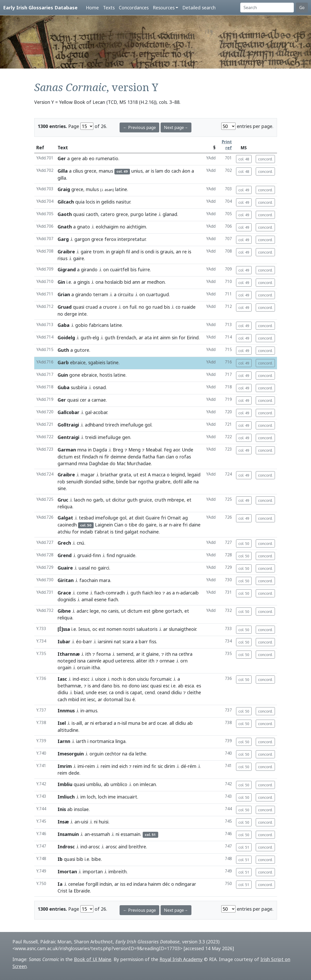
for (182, 337)
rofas (185, 457)
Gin (61, 282)
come (83, 593)
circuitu (126, 294)
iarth (81, 741)
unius (137, 171)
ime (112, 797)
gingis (84, 282)
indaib (87, 532)
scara (128, 641)
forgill (92, 884)
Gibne (64, 611)
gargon (82, 239)
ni (101, 457)
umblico (119, 784)
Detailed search (199, 8)
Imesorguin (71, 754)
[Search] (267, 8)
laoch (80, 500)
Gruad (65, 307)
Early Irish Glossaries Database (40, 7)
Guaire (153, 518)
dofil (178, 482)
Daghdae (99, 463)
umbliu (94, 784)
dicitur (119, 500)
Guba (64, 387)
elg (96, 337)
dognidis (67, 599)
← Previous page (139, 127)
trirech (112, 425)
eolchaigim (107, 227)
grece (97, 239)
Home (92, 8)
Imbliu (65, 784)
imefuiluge (132, 425)
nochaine (149, 532)
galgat (132, 532)
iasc (145, 686)
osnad (99, 387)
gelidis (108, 202)
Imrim (65, 766)
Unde (188, 450)
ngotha (146, 482)
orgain (64, 667)
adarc (82, 611)
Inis (62, 809)
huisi (104, 822)
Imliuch (66, 797)
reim (90, 766)
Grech (64, 543)
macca (159, 475)
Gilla (63, 171)
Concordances (134, 8)
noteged (67, 661)
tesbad (86, 518)
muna (134, 723)
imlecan (148, 784)
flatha (149, 457)
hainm (155, 884)
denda (134, 457)
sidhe (108, 482)
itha (96, 667)
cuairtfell (120, 269)
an (178, 252)
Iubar (64, 641)
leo (158, 593)
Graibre (66, 252)
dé (184, 766)
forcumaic (161, 679)
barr (88, 641)
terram (101, 294)
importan (93, 871)
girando (89, 269)
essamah (101, 834)
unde (91, 692)
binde (122, 482)
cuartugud (157, 294)
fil (128, 252)
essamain (130, 834)
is (153, 171)
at (131, 518)
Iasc (62, 679)
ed (129, 884)
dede (74, 773)
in (98, 202)
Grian (64, 294)
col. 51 (244, 847)
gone (75, 375)
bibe (96, 859)
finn (97, 555)
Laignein (104, 525)
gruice (145, 500)
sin (175, 337)
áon (186, 171)
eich (123, 766)
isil (124, 723)
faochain (89, 580)
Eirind (193, 337)
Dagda (100, 450)
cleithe (194, 692)
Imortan (67, 871)
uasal (84, 568)
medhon (156, 282)
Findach (90, 457)
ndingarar (186, 884)
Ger (62, 158)
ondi (150, 252)
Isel (62, 723)
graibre (163, 482)
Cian (119, 525)
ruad (158, 307)
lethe (141, 754)
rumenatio (107, 158)
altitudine (68, 730)
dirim (170, 766)
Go (302, 8)
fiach (99, 593)
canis (113, 611)
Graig (64, 189)
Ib (60, 859)
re (185, 252)
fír (107, 457)
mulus (92, 189)
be (144, 723)
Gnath (65, 227)
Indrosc (66, 847)
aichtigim (136, 227)
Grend (65, 555)
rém (192, 766)
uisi (85, 822)
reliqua (65, 506)
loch (91, 797)
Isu (128, 699)
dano (107, 686)
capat (136, 692)
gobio (81, 325)
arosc (94, 847)
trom (98, 252)
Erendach (126, 337)
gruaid (84, 555)
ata (148, 337)
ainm (165, 337)
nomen (114, 629)
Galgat (65, 518)
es (199, 686)
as (169, 593)
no (123, 227)
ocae (162, 723)
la (71, 891)
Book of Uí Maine (93, 959)
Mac (121, 463)
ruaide (189, 307)
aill (79, 723)
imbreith (118, 871)
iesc (91, 699)
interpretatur (132, 239)
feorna (103, 654)
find (111, 555)
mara (105, 580)
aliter (142, 661)
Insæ (63, 822)
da (131, 754)
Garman (67, 450)
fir (153, 766)
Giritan (66, 580)
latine (121, 189)
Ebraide (82, 891)
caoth (92, 214)
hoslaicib (114, 282)
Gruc (63, 500)
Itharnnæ (69, 654)
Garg (63, 239)
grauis (167, 252)
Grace (64, 593)
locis (90, 202)
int (156, 337)
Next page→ (176, 127)
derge (71, 314)
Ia (60, 884)
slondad (93, 482)
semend (125, 654)
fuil (133, 307)
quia (80, 202)
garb (98, 500)
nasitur (123, 202)
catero (108, 214)
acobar (100, 412)
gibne (158, 611)
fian (160, 457)
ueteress (125, 661)
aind (123, 847)
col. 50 (244, 543)
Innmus (66, 711)
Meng (134, 450)
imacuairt (127, 797)
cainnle (94, 661)
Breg (118, 450)
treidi (91, 437)
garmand (67, 463)
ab (85, 158)
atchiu (64, 532)
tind (119, 532)
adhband (94, 425)
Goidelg (66, 337)
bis (133, 269)
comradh (115, 593)
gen (126, 437)
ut (136, 475)
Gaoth (65, 214)
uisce (101, 679)
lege (94, 611)
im (83, 797)
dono (134, 686)
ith (88, 654)
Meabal (154, 450)
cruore (110, 307)
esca (189, 686)
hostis (106, 375)
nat (118, 641)
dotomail (113, 699)
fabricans (99, 325)
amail (87, 599)
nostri (129, 629)
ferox (110, 239)
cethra (186, 654)
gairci (103, 568)
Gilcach (66, 202)
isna (81, 661)
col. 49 (244, 190)
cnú (81, 543)
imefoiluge (107, 518)
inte (82, 314)
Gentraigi (68, 437)
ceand (164, 692)
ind (76, 679)
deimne (118, 457)
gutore (82, 350)
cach (176, 171)
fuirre (144, 269)
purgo (137, 214)
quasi (79, 214)
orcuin (84, 667)
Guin (63, 375)
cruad (92, 307)
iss (123, 884)
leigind (178, 475)
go (148, 307)
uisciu (143, 679)
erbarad (104, 723)
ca (111, 692)
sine (62, 488)
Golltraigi (68, 425)
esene (100, 599)
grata (125, 475)
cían (170, 457)
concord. (265, 159)
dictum (65, 457)
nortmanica (102, 741)
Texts (109, 8)
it (143, 654)
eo (92, 158)
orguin (96, 754)
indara (140, 884)
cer (83, 400)
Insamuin (68, 834)
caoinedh (67, 525)
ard (152, 723)
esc (166, 686)
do (167, 171)
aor (176, 450)
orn (184, 661)
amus (91, 711)
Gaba (64, 325)
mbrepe (176, 500)
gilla (62, 178)
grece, (91, 171)
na (196, 482)
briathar (109, 475)
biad (79, 692)
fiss (153, 641)
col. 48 (244, 159)
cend (150, 692)
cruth (160, 500)
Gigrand (67, 269)
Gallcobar (68, 412)
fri (164, 518)
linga (120, 741)
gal (88, 412)
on (106, 269)
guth (86, 337)
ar (147, 171)
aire (177, 525)
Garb (63, 362)
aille (188, 482)
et (189, 500)
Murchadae (139, 463)
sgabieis (97, 362)
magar (88, 475)
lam (159, 171)
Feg (168, 450)
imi (81, 766)
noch (117, 679)
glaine (152, 654)
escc (85, 679)
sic (160, 766)
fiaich (148, 593)
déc (166, 884)
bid (128, 282)
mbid (74, 699)
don (132, 679)
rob (61, 482)
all (172, 723)
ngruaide (126, 555)
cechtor (113, 754)
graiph (118, 252)
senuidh (75, 482)
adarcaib (189, 593)
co (178, 307)
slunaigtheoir (182, 629)
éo (79, 641)
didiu (63, 692)
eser (102, 692)
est (77, 457)
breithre (137, 847)
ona (99, 282)
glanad (170, 214)
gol (148, 425)
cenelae (76, 884)
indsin (106, 884)
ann (136, 282)
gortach (173, 611)
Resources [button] (164, 8)
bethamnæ (69, 686)
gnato (84, 227)
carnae (99, 400)
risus (63, 258)
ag (185, 518)
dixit (140, 518)
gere (76, 158)
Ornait (174, 518)
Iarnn (64, 741)
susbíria (79, 387)
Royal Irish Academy (181, 959)
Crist (63, 891)
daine (195, 525)
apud (108, 661)
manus (106, 171)
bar (133, 482)
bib (80, 859)
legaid (194, 475)
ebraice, (78, 362)
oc (95, 629)
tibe (133, 525)
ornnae (167, 661)
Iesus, (85, 629)
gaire (86, 252)
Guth (63, 350)
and (135, 252)
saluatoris (147, 629)
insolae (81, 809)
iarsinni (105, 641)
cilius (78, 171)
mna (82, 450)
